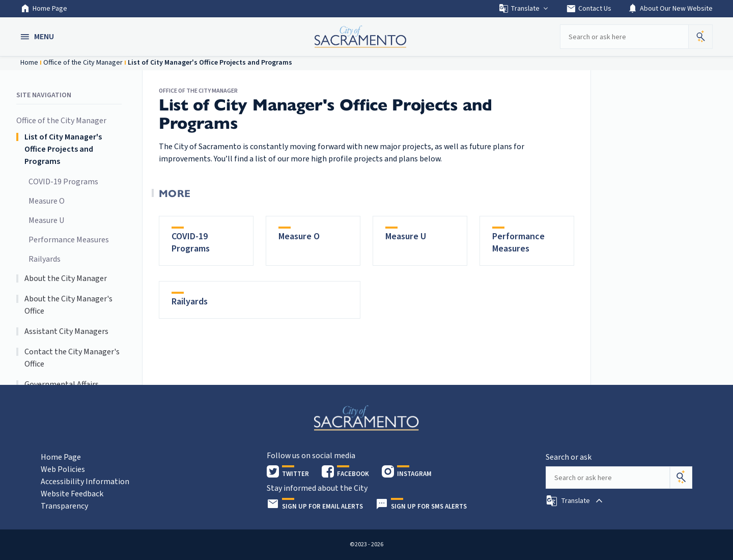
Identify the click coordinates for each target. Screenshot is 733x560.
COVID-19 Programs (63, 182)
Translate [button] (524, 9)
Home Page (44, 9)
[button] (38, 37)
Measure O (47, 201)
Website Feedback (72, 494)
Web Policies (63, 469)
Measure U (47, 220)
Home (29, 63)
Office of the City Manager (83, 63)
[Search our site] (624, 37)
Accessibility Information (85, 482)
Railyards (45, 259)
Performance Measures (69, 240)
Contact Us (589, 9)
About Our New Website (670, 9)
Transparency (64, 506)
